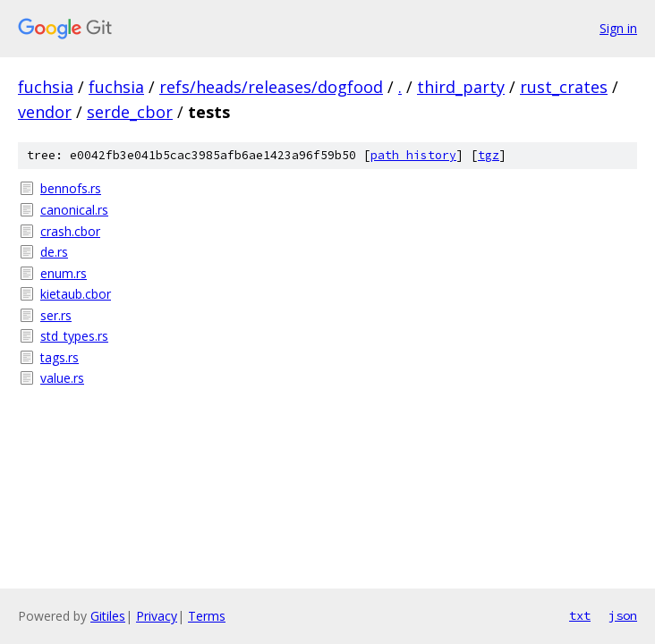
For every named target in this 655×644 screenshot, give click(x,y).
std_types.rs (74, 336)
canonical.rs (74, 210)
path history (413, 155)
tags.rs (60, 357)
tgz (489, 155)
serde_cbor (130, 112)
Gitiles (108, 616)
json (623, 615)
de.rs (54, 252)
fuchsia (46, 87)
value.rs (62, 378)
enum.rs (64, 273)
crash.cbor (70, 231)
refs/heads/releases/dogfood (271, 87)
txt (580, 615)
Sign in (618, 28)
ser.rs (56, 315)
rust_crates (564, 87)
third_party (461, 87)
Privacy (157, 616)
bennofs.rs (71, 188)
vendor (45, 112)
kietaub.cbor (76, 294)
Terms (207, 616)
